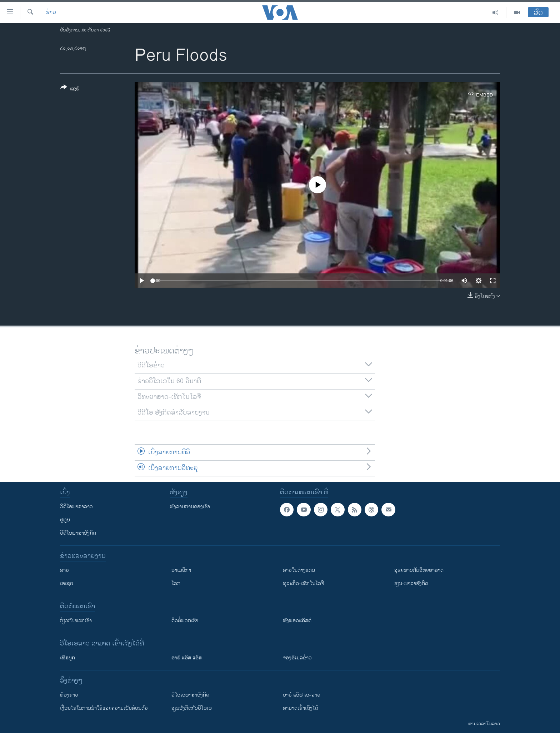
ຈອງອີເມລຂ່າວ (297, 658)
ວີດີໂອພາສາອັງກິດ (78, 533)
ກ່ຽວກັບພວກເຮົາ (76, 621)
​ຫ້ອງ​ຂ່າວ (69, 695)
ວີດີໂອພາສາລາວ (76, 507)
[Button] (70, 89)
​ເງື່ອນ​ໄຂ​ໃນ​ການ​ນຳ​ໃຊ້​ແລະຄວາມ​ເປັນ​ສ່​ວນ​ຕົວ (104, 708)
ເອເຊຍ (67, 583)
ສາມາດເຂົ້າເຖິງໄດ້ (301, 708)
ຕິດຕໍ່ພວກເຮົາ (185, 621)
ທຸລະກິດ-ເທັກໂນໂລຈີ (303, 583)
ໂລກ (176, 583)
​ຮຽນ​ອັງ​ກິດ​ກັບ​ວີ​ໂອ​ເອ (192, 708)
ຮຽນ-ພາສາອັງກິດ (411, 583)
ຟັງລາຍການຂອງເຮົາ (190, 507)
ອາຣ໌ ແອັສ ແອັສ (187, 658)
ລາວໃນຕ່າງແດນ (299, 570)
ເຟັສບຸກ (67, 658)
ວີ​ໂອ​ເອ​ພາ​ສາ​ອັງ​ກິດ (190, 695)
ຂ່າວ (51, 13)
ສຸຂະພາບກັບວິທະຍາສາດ (419, 570)
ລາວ (64, 570)
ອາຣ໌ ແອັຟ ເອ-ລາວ (302, 695)
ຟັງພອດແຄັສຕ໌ (297, 621)
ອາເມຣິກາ (181, 570)
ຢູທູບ (65, 520)
